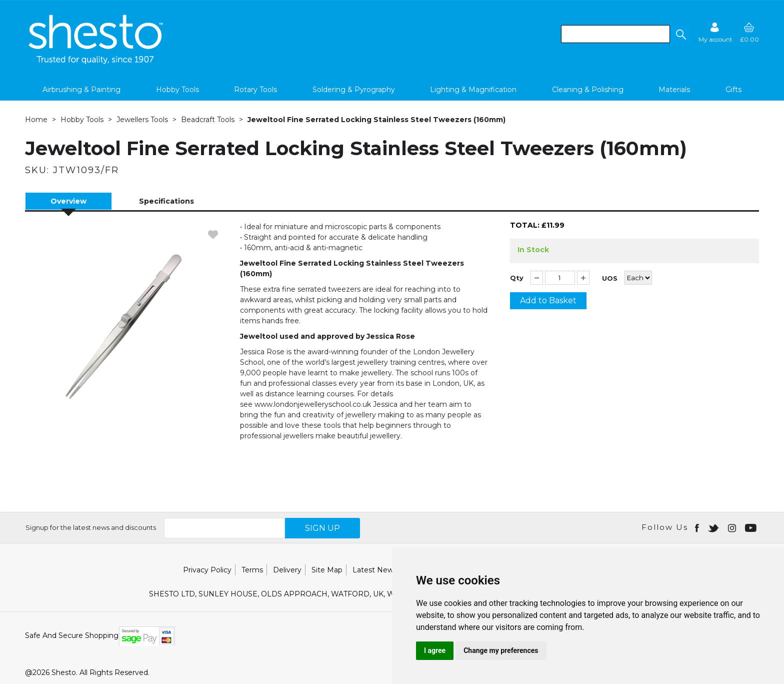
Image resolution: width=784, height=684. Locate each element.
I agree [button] (435, 650)
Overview (68, 201)
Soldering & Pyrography (354, 90)
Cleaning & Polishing (588, 90)
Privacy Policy (207, 570)
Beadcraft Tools (208, 120)
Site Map (327, 570)
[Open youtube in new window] (752, 527)
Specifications (166, 201)
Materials (674, 90)
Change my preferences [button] (501, 650)
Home (36, 120)
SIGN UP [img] (322, 528)
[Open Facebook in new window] (698, 527)
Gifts (733, 90)
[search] (615, 34)
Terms (252, 570)
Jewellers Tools (142, 120)
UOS (610, 278)
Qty (517, 278)
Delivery (287, 570)
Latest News (375, 570)
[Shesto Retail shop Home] (96, 62)
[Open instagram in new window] (733, 527)
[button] (680, 34)
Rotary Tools (255, 90)
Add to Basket (548, 300)
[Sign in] (715, 32)
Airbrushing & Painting (81, 90)
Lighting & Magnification (473, 90)
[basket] (749, 32)
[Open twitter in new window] (714, 527)
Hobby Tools (177, 90)
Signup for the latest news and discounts (91, 527)
